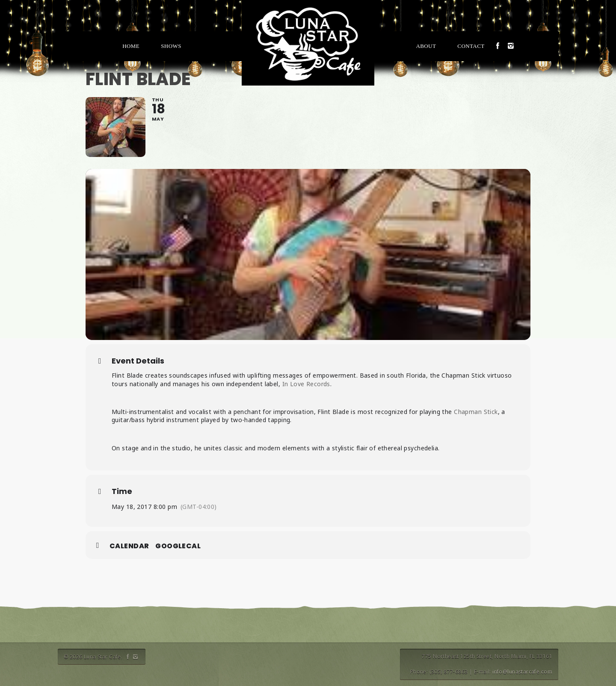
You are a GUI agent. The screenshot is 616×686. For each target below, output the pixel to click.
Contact (471, 46)
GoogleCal (178, 546)
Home (131, 46)
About (426, 46)
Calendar (129, 546)
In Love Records (306, 384)
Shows (171, 46)
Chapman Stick (476, 412)
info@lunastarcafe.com (522, 672)
